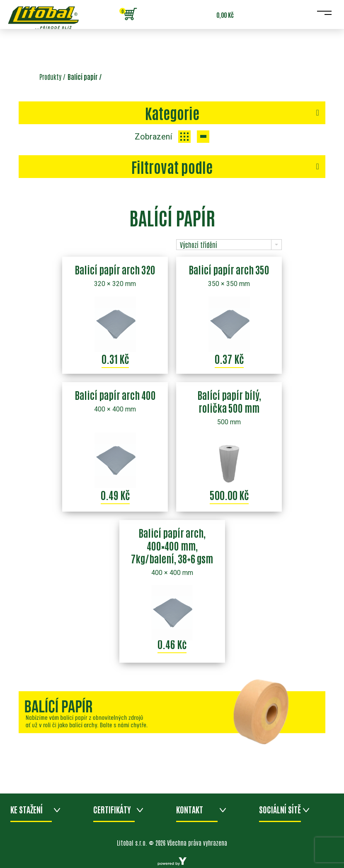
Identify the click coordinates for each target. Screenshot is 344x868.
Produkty (50, 77)
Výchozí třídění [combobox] (199, 245)
